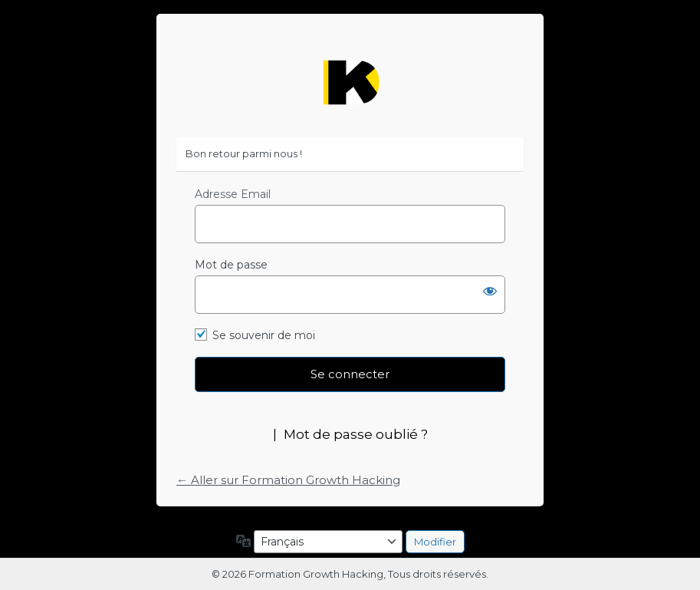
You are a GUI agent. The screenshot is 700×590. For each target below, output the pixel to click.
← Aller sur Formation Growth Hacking (288, 480)
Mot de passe (231, 265)
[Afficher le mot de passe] (490, 291)
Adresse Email (233, 194)
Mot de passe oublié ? (356, 434)
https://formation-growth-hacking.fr (350, 82)
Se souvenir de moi (264, 335)
